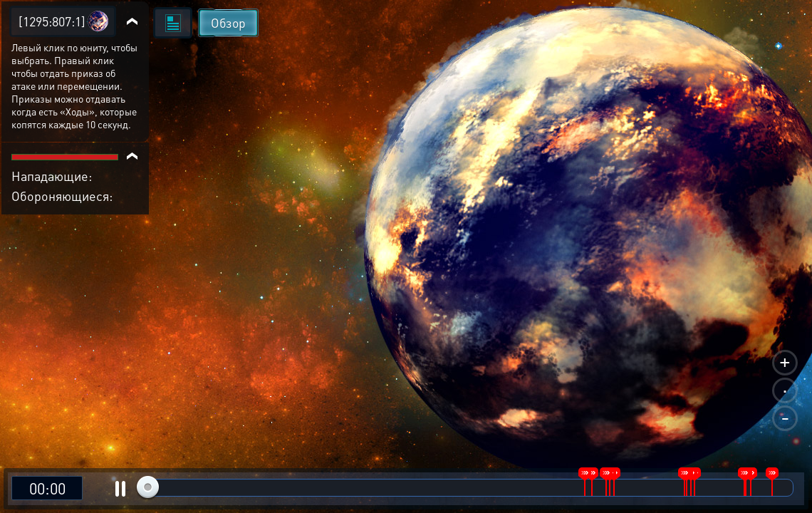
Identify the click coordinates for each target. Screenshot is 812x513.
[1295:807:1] (52, 21)
